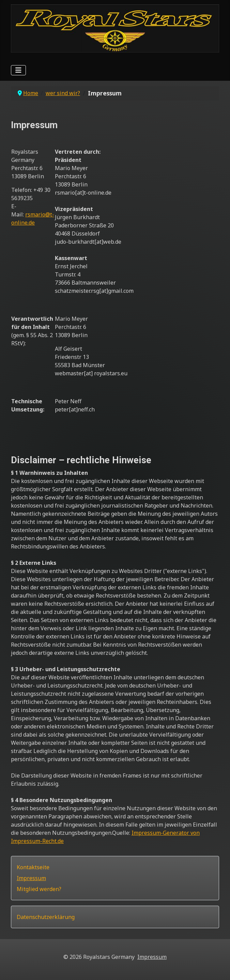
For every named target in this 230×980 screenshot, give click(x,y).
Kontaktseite (33, 867)
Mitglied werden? (39, 889)
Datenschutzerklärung (46, 917)
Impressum (31, 878)
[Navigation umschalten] (18, 70)
